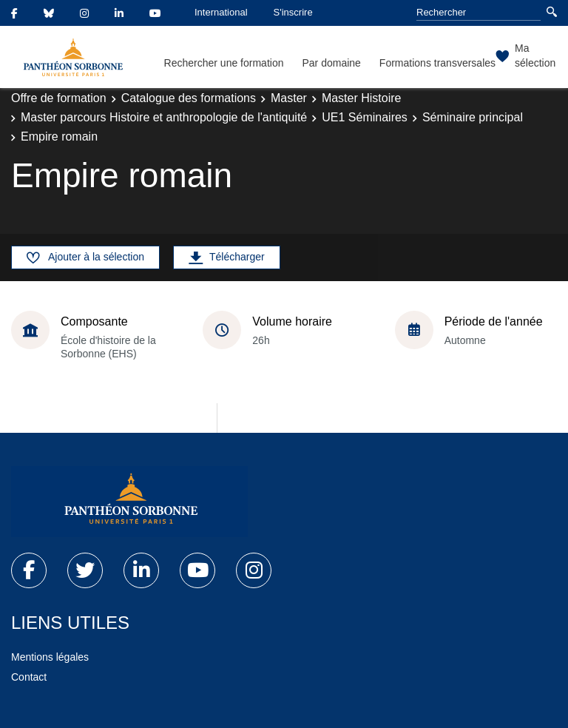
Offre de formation (59, 98)
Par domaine (331, 63)
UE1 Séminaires (365, 117)
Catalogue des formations (189, 98)
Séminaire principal (473, 117)
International (221, 12)
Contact (29, 677)
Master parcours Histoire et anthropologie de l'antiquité (164, 117)
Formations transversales (437, 63)
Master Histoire (362, 98)
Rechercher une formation (224, 63)
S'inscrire (293, 12)
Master (289, 98)
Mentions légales (50, 657)
